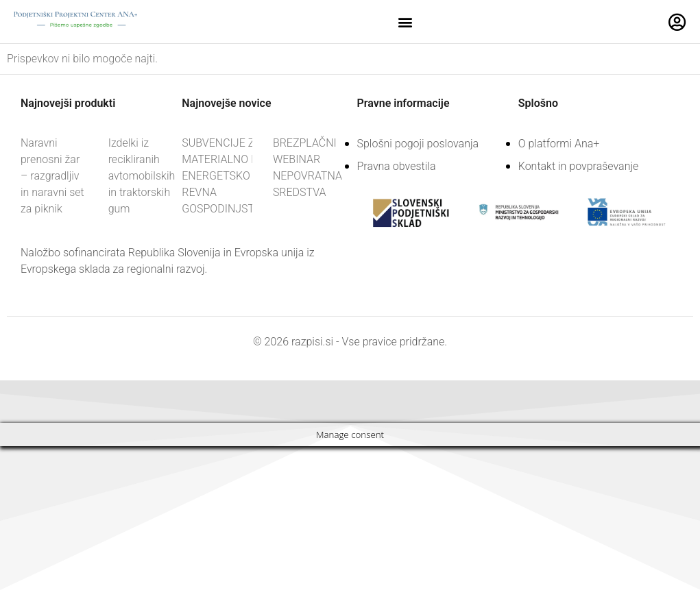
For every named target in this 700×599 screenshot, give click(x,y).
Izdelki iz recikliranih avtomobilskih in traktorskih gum (142, 176)
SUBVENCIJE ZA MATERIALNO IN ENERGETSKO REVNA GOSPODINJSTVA (225, 176)
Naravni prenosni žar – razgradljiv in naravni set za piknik (52, 176)
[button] (406, 22)
